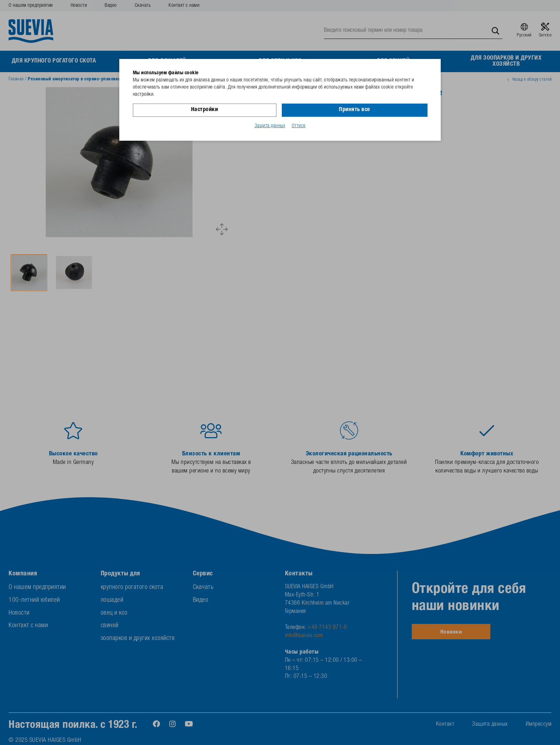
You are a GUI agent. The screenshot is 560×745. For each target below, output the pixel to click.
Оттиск (299, 126)
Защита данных (270, 126)
